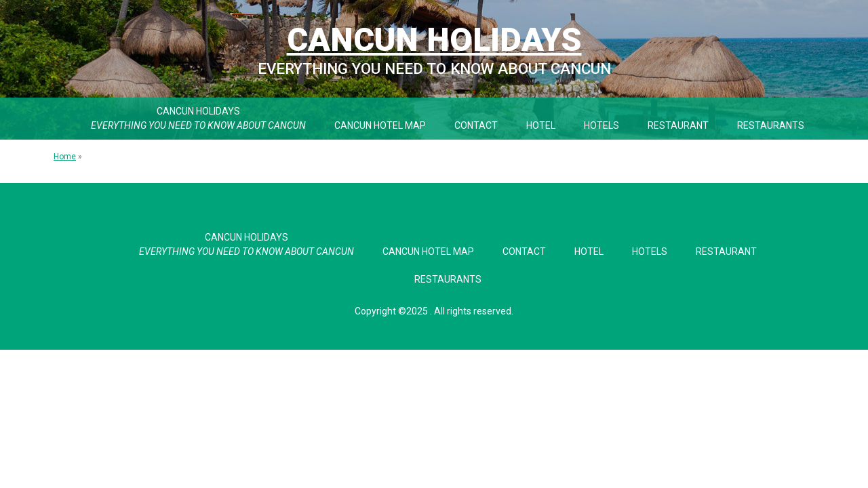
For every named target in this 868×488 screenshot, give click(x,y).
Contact (476, 125)
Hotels (601, 125)
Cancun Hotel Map (380, 125)
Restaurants (771, 125)
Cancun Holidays (434, 40)
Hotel (541, 125)
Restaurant (678, 125)
